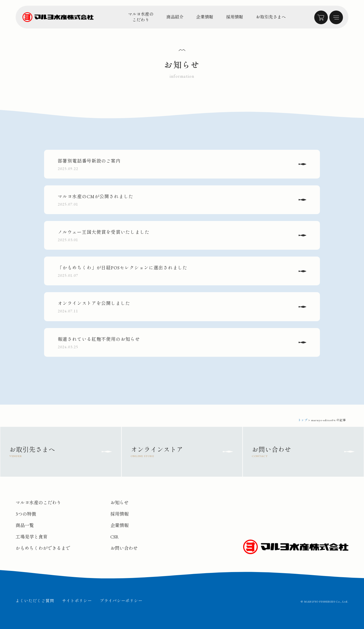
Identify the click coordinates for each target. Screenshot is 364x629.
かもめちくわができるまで (43, 548)
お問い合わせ (124, 548)
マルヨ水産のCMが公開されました (176, 200)
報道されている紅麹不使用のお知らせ (176, 343)
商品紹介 (175, 17)
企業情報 (205, 17)
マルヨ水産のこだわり (141, 17)
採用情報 (235, 17)
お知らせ (119, 503)
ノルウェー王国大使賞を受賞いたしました (176, 236)
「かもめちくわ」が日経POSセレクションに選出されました (176, 272)
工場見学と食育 (32, 537)
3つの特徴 (26, 514)
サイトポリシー (77, 601)
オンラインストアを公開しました (176, 307)
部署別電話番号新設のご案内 (176, 165)
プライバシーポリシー (121, 601)
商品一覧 (25, 525)
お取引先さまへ (271, 17)
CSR (114, 537)
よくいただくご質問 (35, 601)
